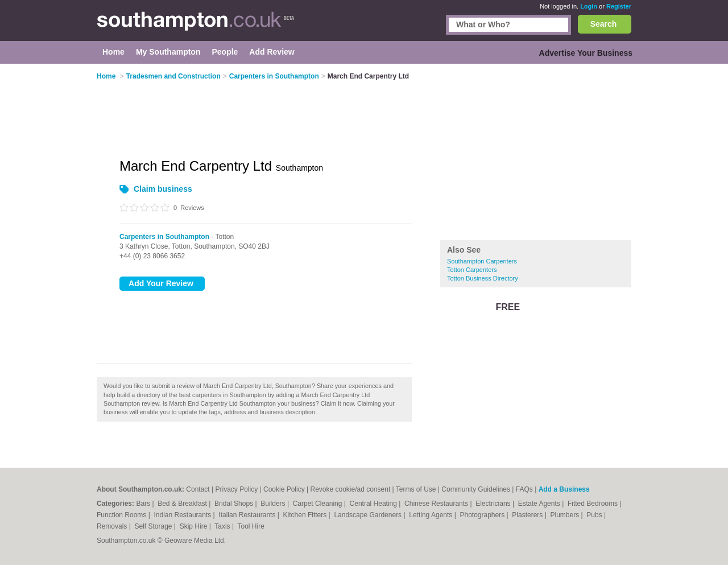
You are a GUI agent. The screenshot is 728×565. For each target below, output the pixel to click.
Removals (113, 526)
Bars (144, 504)
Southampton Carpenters (482, 261)
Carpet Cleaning (318, 504)
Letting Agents (431, 515)
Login (589, 6)
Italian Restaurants (248, 515)
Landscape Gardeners (369, 515)
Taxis (223, 526)
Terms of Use (416, 489)
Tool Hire (251, 526)
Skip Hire (195, 526)
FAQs (524, 489)
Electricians (494, 504)
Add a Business (564, 489)
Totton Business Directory (483, 278)
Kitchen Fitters (306, 515)
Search (604, 24)
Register (619, 6)
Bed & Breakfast (183, 504)
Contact (198, 489)
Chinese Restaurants (437, 504)
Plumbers (565, 515)
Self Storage (154, 526)
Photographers (483, 515)
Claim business (163, 189)
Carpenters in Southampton (164, 237)
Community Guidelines (476, 489)
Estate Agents (540, 504)
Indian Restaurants (184, 515)
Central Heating (375, 504)
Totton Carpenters (472, 270)
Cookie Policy (284, 489)
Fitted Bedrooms (593, 504)
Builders (274, 504)
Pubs (595, 515)
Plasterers (528, 515)
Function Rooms (123, 515)
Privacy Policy (236, 489)
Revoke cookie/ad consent (350, 489)
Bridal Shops (235, 504)
